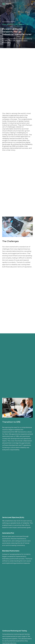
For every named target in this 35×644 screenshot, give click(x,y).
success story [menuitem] (9, 22)
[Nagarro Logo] (7, 4)
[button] (32, 4)
